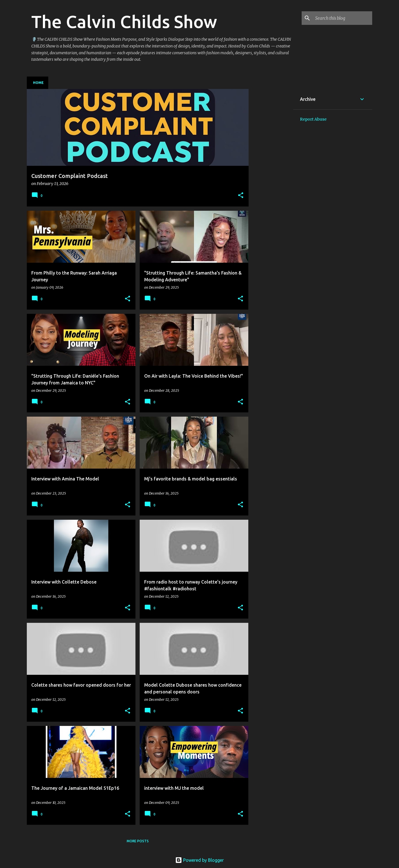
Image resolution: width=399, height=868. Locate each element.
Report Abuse (313, 119)
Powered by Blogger (199, 860)
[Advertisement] (271, 174)
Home (38, 83)
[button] (241, 196)
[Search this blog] (343, 18)
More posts (138, 841)
